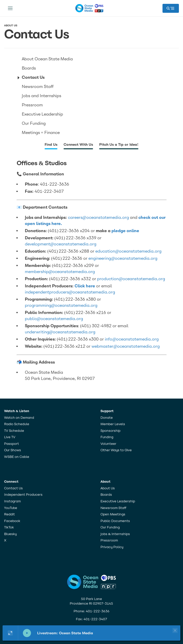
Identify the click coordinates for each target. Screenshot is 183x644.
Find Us (51, 145)
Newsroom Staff (38, 87)
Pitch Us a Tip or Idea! (119, 145)
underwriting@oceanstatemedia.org (60, 332)
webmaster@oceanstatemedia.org (126, 346)
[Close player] (175, 630)
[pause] (27, 633)
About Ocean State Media (47, 59)
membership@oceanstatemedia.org (60, 272)
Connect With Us (78, 145)
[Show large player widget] (10, 633)
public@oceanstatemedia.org (54, 319)
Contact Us (33, 77)
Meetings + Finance (41, 133)
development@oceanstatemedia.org (61, 244)
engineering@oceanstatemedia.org (123, 258)
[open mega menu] (171, 8)
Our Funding (34, 123)
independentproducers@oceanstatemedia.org (70, 292)
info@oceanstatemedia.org (132, 339)
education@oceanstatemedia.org (128, 251)
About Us (11, 25)
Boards (29, 68)
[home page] (89, 8)
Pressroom (32, 105)
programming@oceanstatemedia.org (61, 305)
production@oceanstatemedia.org (131, 279)
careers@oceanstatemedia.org (98, 217)
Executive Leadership (42, 114)
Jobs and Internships (42, 96)
